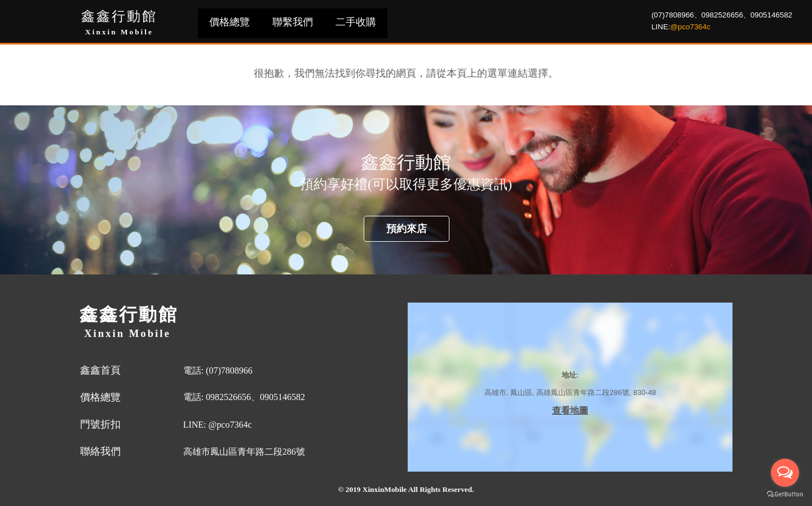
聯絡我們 (100, 451)
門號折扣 (100, 424)
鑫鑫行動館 (119, 16)
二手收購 (356, 22)
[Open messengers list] (785, 473)
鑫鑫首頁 (100, 370)
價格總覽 (230, 22)
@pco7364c (690, 27)
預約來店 (407, 229)
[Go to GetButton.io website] (785, 494)
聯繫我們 (293, 22)
